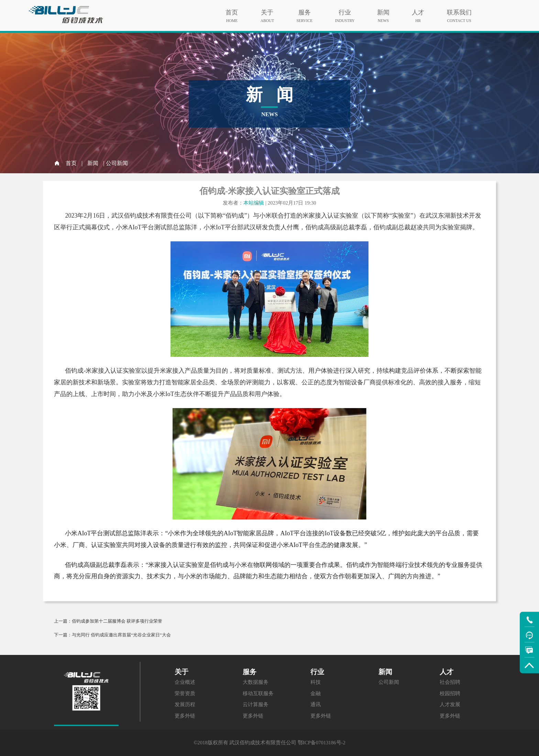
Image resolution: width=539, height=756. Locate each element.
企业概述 (185, 682)
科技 (316, 682)
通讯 (316, 704)
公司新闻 (389, 682)
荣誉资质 (185, 693)
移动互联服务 (258, 693)
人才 (418, 11)
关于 (267, 11)
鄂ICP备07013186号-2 (322, 743)
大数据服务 (256, 682)
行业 (345, 11)
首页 (232, 11)
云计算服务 (256, 704)
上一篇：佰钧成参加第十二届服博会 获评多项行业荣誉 (108, 621)
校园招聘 (450, 693)
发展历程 (185, 704)
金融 (316, 693)
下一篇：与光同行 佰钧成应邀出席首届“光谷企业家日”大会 (112, 635)
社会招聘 (450, 682)
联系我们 (459, 11)
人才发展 (450, 704)
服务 (304, 11)
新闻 (383, 11)
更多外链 (185, 716)
